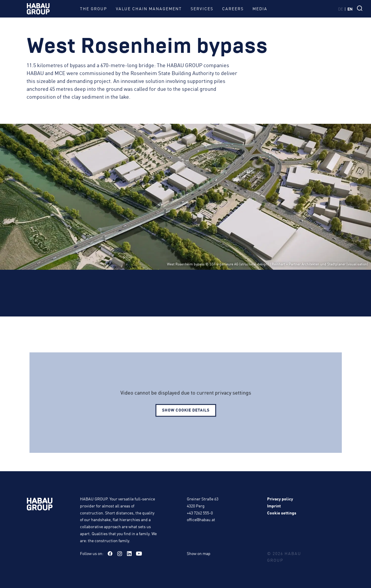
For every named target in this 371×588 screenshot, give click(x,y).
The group (94, 8)
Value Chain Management (149, 8)
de (340, 9)
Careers (233, 8)
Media (260, 8)
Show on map (199, 553)
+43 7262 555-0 (200, 513)
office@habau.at (201, 519)
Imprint (274, 506)
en (350, 9)
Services (202, 8)
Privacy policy (280, 499)
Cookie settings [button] (282, 513)
